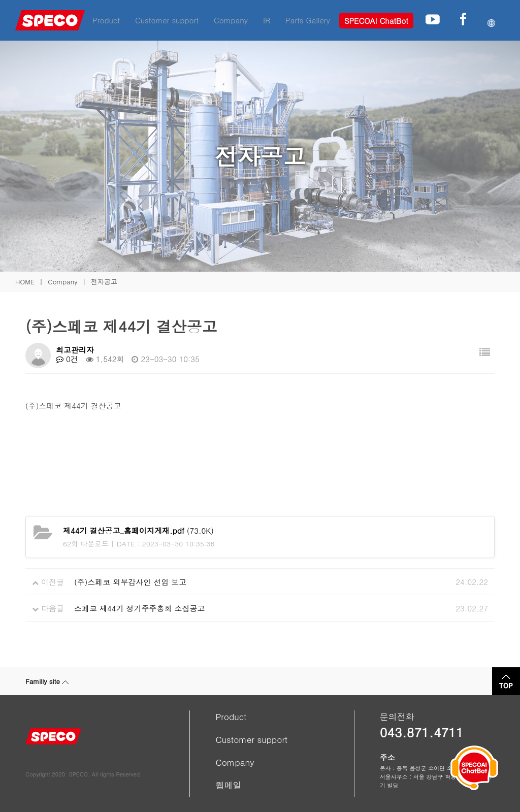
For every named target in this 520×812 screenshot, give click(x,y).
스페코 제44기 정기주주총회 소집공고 (140, 608)
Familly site (47, 681)
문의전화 (397, 717)
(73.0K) (138, 530)
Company (231, 20)
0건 (67, 359)
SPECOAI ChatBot (376, 21)
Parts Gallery (308, 20)
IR (267, 20)
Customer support (167, 20)
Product (106, 20)
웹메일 (228, 785)
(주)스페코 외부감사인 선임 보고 (130, 582)
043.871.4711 (422, 732)
